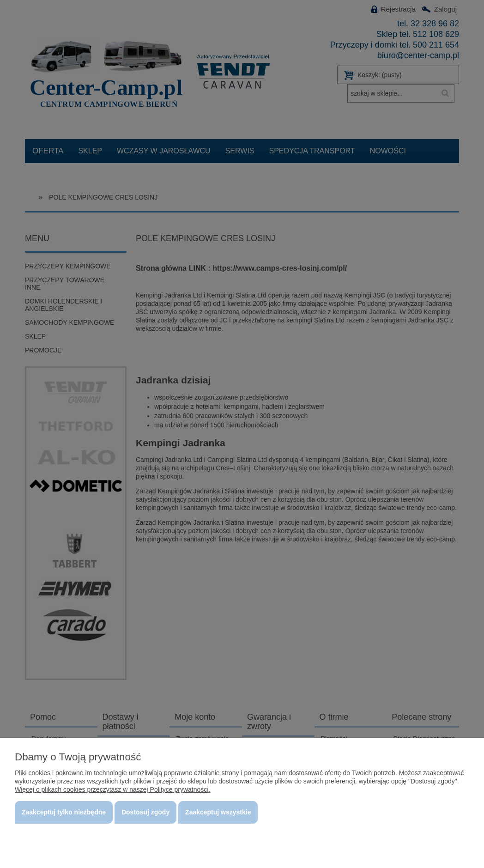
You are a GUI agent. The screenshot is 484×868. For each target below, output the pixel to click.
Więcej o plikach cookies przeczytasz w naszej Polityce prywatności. (112, 789)
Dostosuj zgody (145, 812)
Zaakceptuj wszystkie (218, 812)
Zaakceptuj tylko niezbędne (64, 812)
